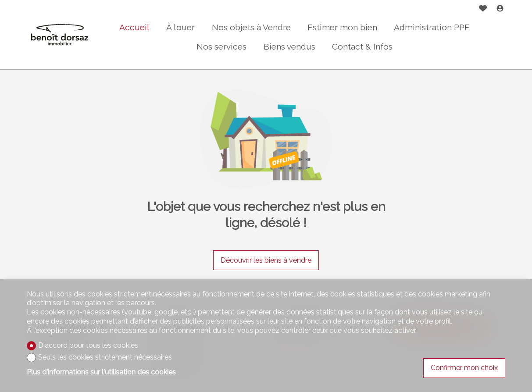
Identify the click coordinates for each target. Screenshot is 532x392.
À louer (180, 27)
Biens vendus (289, 46)
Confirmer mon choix (464, 368)
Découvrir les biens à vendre (266, 260)
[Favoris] (483, 9)
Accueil (134, 27)
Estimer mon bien (342, 27)
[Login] (500, 9)
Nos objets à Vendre (251, 27)
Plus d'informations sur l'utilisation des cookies (101, 372)
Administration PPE (432, 27)
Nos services (221, 46)
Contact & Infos (362, 46)
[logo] (60, 35)
